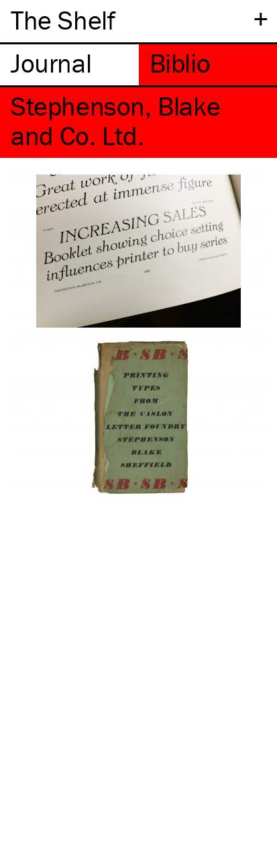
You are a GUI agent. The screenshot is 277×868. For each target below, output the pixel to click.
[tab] (69, 65)
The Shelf (63, 20)
